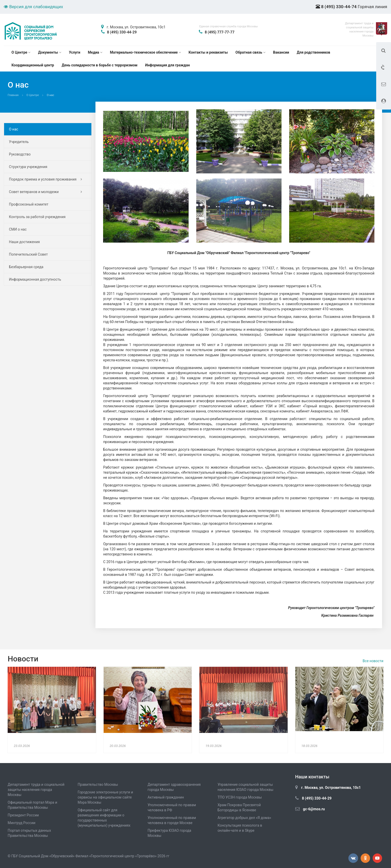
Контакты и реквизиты (208, 52)
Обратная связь (251, 52)
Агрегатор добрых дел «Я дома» (244, 818)
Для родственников (314, 52)
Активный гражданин (166, 797)
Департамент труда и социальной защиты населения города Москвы (36, 790)
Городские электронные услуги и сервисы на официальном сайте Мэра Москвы (105, 797)
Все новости (373, 661)
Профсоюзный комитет (29, 204)
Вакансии (281, 52)
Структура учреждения (28, 167)
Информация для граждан (168, 65)
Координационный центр (33, 65)
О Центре (21, 52)
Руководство (20, 154)
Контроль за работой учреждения (37, 217)
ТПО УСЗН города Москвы (240, 797)
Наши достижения (24, 242)
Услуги (75, 52)
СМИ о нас (18, 229)
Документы (50, 52)
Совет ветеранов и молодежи (45, 192)
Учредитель (19, 142)
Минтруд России (22, 823)
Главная (13, 95)
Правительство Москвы (98, 784)
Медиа (95, 52)
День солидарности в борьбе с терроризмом (100, 65)
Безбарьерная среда (26, 267)
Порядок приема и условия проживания (45, 179)
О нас (14, 129)
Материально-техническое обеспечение (145, 52)
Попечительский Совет (28, 254)
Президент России (23, 815)
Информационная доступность (35, 279)
